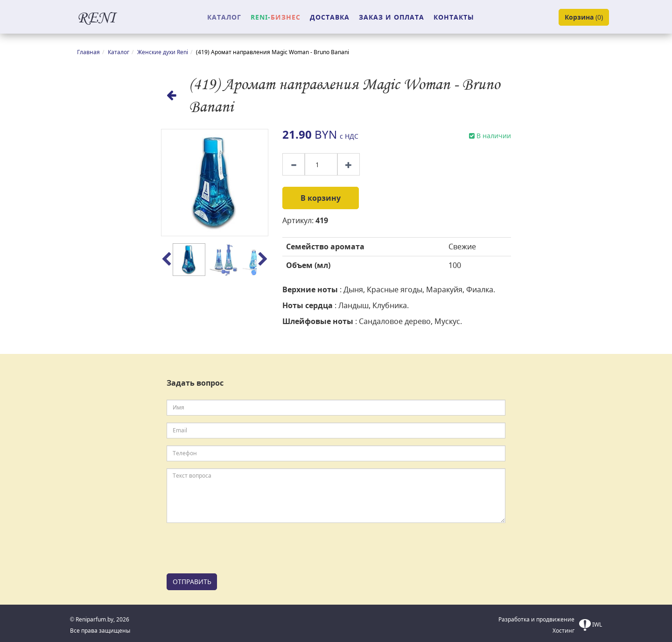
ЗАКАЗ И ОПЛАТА (392, 17)
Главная (88, 52)
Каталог (119, 52)
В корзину (321, 198)
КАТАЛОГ (224, 17)
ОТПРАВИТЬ (192, 582)
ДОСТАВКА (330, 17)
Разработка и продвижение (536, 619)
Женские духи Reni (163, 52)
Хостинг (563, 631)
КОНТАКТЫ (454, 17)
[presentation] (238, 548)
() (584, 17)
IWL (591, 625)
